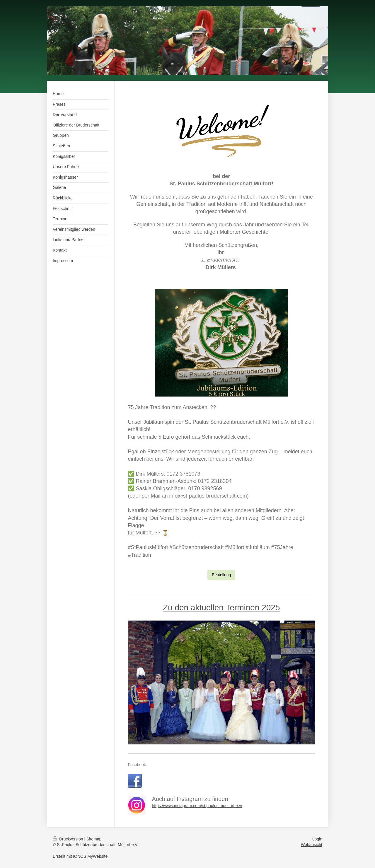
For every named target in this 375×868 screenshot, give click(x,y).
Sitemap (94, 839)
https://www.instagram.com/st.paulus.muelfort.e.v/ (197, 806)
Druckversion (68, 839)
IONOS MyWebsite (90, 856)
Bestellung (221, 575)
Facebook (137, 765)
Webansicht (312, 845)
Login (317, 839)
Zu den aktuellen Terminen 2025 (221, 608)
